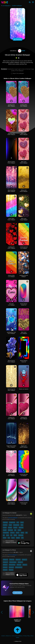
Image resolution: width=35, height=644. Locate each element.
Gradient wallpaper (17, 6)
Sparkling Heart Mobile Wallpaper (11, 134)
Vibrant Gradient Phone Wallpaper (11, 162)
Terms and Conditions (17, 636)
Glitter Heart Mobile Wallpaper (24, 134)
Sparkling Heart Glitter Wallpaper (11, 105)
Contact (3, 636)
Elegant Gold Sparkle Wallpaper (24, 446)
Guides (18, 637)
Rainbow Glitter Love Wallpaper (11, 276)
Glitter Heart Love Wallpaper (24, 333)
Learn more (17, 593)
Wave (21, 51)
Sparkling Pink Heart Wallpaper (11, 418)
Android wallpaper (13, 518)
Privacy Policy (26, 636)
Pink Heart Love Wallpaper (11, 304)
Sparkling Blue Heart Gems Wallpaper (11, 333)
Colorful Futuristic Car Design (24, 503)
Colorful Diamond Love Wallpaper (24, 248)
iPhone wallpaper (13, 555)
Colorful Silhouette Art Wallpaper (24, 475)
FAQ (32, 636)
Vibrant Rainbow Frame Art (24, 361)
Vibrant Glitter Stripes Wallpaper (11, 219)
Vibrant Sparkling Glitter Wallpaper (11, 191)
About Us (8, 636)
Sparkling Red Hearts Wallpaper (11, 248)
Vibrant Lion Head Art (24, 389)
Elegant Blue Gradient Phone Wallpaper (11, 446)
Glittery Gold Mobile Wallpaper (24, 191)
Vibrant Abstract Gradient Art (24, 304)
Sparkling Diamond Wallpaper (24, 276)
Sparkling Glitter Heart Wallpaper (24, 105)
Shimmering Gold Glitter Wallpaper (11, 390)
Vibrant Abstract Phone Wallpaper (11, 361)
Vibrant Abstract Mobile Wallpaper (11, 503)
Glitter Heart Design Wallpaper (24, 219)
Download (18, 39)
